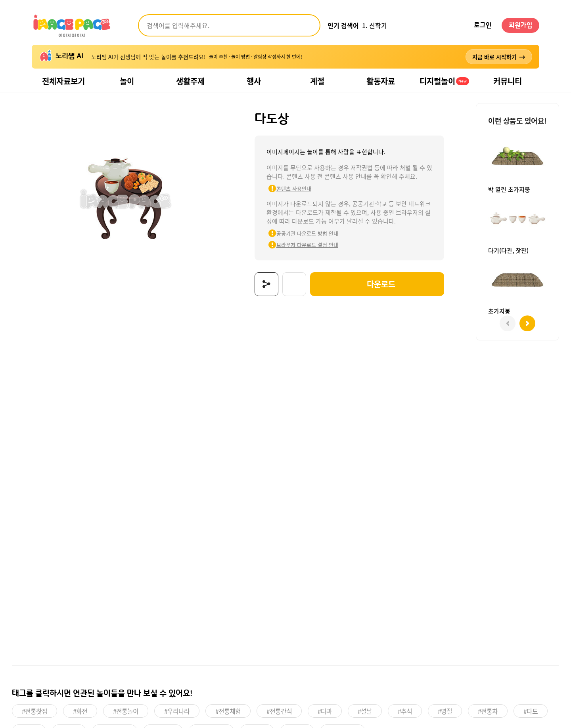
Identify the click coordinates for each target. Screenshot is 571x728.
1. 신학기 (375, 25)
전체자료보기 (63, 81)
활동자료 (381, 81)
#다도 (531, 711)
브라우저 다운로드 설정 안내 (307, 245)
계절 (317, 81)
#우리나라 (177, 711)
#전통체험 (228, 711)
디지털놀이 (444, 81)
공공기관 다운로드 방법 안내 (307, 233)
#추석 (405, 711)
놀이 (127, 81)
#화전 (80, 711)
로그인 (483, 25)
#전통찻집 (34, 711)
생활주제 (190, 81)
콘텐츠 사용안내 (294, 188)
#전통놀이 (126, 711)
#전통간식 (279, 711)
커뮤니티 (508, 81)
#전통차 (488, 711)
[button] (527, 323)
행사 (254, 81)
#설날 (365, 711)
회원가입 (521, 25)
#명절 (445, 711)
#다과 (325, 711)
